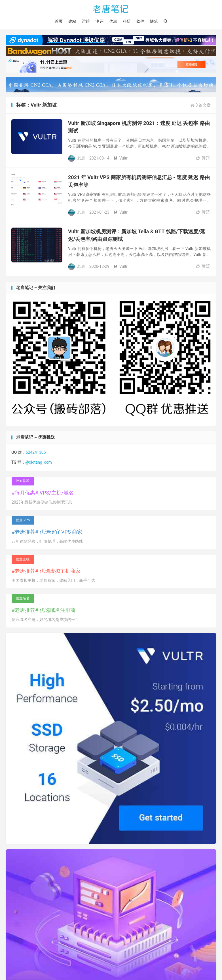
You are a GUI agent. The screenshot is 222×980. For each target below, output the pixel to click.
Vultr (121, 158)
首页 (59, 21)
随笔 (154, 21)
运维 (86, 21)
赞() (203, 158)
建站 (72, 21)
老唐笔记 (111, 9)
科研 (127, 21)
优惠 (113, 21)
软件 (140, 21)
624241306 (36, 452)
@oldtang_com (39, 462)
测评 (100, 21)
